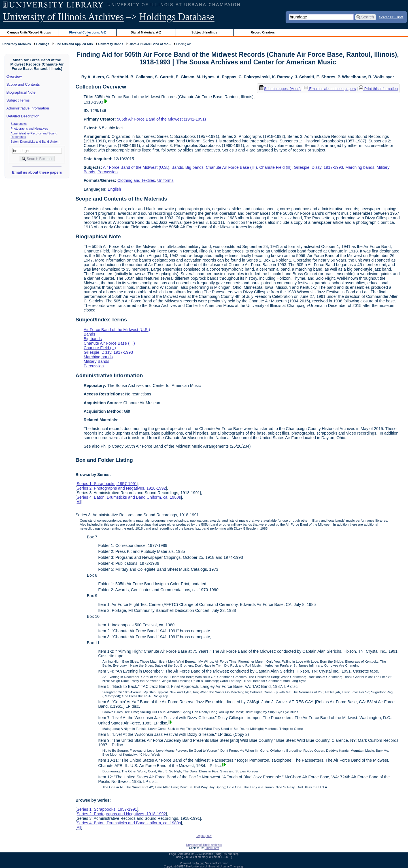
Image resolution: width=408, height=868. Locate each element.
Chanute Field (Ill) (275, 167)
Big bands (194, 167)
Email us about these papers (37, 172)
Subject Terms (18, 100)
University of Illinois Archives (63, 17)
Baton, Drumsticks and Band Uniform (36, 142)
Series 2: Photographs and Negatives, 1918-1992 (121, 488)
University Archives (16, 44)
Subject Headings (204, 32)
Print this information (378, 89)
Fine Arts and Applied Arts (74, 44)
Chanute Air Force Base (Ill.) (231, 167)
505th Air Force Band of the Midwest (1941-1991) (161, 119)
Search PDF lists (391, 17)
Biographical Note (21, 92)
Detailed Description (23, 116)
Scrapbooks (19, 124)
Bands (178, 167)
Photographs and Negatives (29, 128)
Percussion (108, 172)
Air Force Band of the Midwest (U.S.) (136, 167)
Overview (14, 76)
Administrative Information (28, 108)
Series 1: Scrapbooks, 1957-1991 (107, 484)
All (79, 502)
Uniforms (165, 180)
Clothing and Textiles (136, 180)
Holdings (43, 44)
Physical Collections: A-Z (87, 32)
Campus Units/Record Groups (29, 32)
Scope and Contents (23, 84)
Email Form (212, 848)
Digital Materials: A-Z (146, 32)
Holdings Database (177, 17)
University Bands (111, 44)
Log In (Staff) (204, 836)
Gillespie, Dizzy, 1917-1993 (318, 167)
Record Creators (263, 32)
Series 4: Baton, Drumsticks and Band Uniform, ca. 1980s (129, 497)
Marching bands (360, 167)
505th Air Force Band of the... (150, 44)
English (114, 189)
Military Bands (96, 361)
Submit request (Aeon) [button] (280, 89)
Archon (200, 863)
